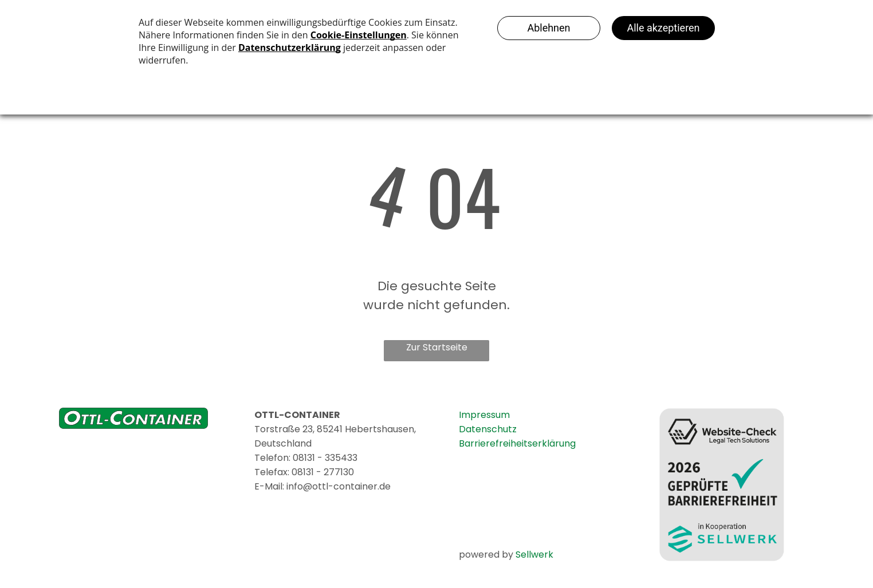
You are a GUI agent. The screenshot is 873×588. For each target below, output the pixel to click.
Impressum (484, 415)
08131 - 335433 (325, 458)
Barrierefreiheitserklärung (517, 443)
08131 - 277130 (323, 472)
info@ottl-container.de (339, 486)
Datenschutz (488, 429)
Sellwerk (534, 555)
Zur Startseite (437, 347)
